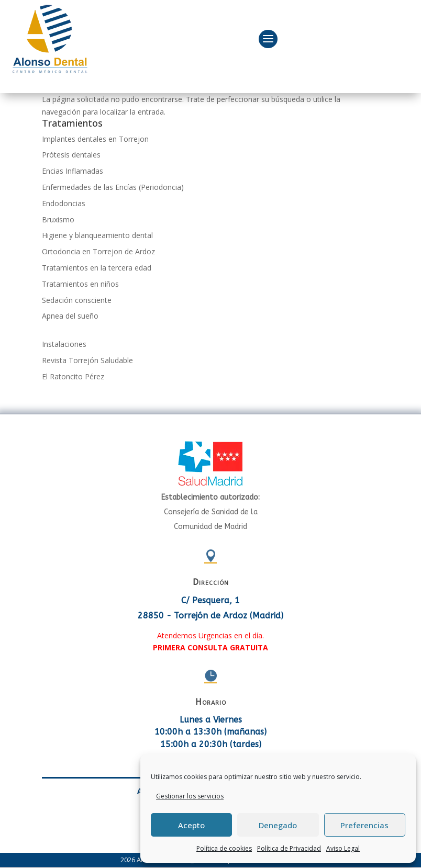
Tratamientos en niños (80, 284)
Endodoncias (64, 203)
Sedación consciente (77, 300)
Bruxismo (58, 219)
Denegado (278, 825)
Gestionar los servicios (190, 796)
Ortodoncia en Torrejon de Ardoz (98, 251)
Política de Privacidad (289, 848)
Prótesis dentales (71, 155)
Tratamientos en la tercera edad (97, 268)
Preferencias (364, 825)
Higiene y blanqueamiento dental (97, 235)
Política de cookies (224, 848)
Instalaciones (64, 344)
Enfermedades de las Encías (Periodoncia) (113, 187)
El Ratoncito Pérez (73, 376)
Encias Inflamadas (73, 171)
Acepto (191, 825)
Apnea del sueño (70, 316)
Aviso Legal (343, 848)
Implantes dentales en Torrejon (95, 139)
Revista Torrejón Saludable (87, 360)
